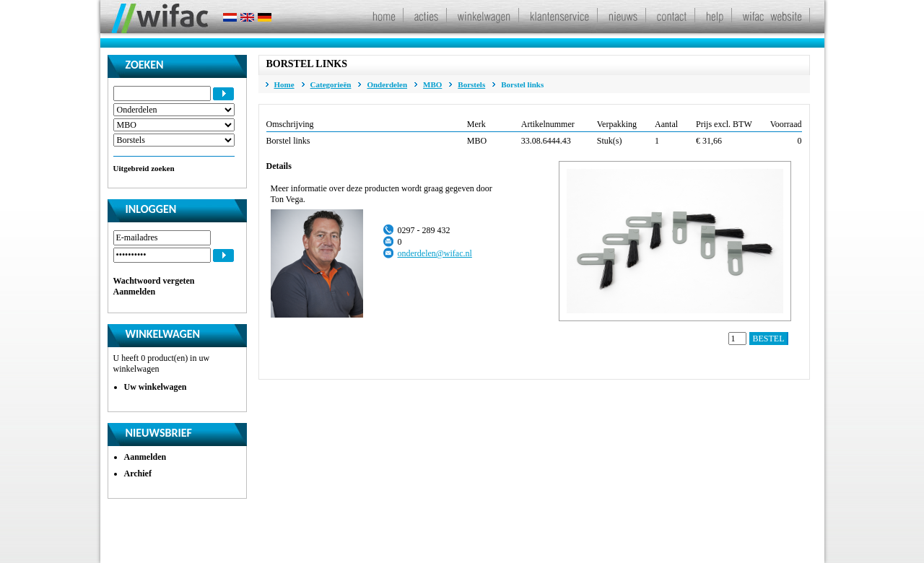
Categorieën (331, 84)
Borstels (471, 84)
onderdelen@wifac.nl (435, 253)
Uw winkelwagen (156, 387)
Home (284, 84)
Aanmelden (135, 292)
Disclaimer (395, 541)
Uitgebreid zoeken (144, 168)
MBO (432, 84)
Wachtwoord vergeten (154, 281)
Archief (138, 473)
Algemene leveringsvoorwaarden (485, 541)
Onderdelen (387, 84)
